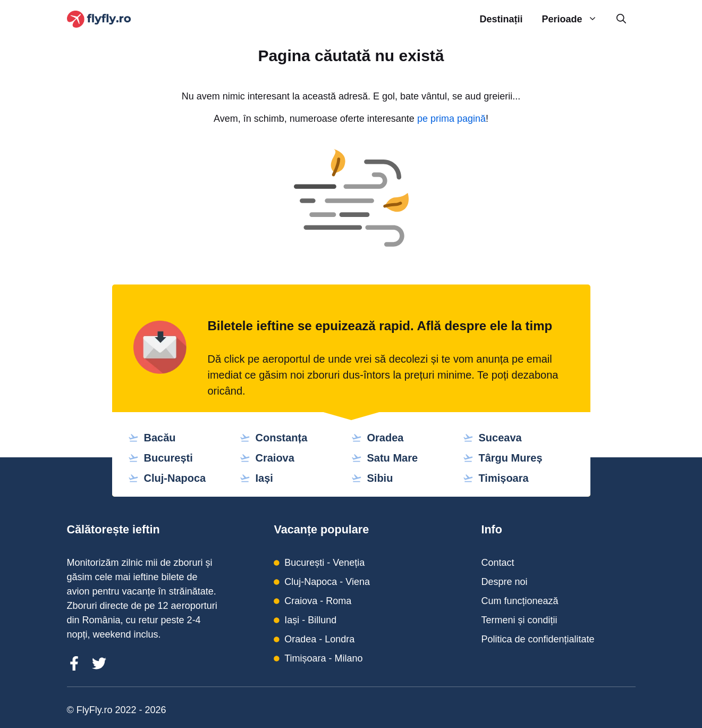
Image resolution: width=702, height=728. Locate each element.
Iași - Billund (310, 620)
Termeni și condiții (519, 620)
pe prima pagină (451, 119)
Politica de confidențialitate (538, 639)
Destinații (501, 19)
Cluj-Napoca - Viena (327, 582)
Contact (497, 563)
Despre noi (504, 582)
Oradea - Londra (319, 639)
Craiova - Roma (318, 601)
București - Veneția (324, 563)
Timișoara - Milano (323, 658)
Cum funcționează (519, 601)
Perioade (574, 19)
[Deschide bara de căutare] (621, 19)
